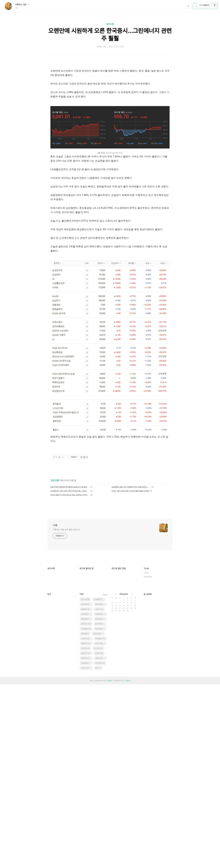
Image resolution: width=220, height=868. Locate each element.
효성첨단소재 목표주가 (87, 798)
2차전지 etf (85, 832)
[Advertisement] (110, 87)
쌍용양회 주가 (86, 827)
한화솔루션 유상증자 (101, 798)
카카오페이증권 (101, 788)
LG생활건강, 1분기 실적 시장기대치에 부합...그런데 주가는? (70, 632)
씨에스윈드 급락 (101, 842)
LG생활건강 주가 (100, 783)
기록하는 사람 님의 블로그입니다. (66, 670)
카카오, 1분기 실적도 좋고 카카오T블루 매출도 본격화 (130, 632)
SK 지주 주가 (98, 832)
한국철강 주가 (100, 822)
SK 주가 (98, 852)
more (105, 778)
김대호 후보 (99, 837)
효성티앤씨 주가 (101, 808)
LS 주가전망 (85, 783)
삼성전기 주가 (86, 837)
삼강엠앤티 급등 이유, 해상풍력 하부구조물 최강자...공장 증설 (131, 628)
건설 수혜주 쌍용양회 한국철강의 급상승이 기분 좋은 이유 (70, 628)
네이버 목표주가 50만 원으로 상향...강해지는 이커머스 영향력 (70, 636)
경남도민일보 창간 (99, 817)
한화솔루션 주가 (87, 803)
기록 (55, 666)
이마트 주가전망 (87, 842)
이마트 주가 (99, 793)
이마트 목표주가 (87, 822)
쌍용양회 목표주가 (87, 793)
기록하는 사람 (22, 5)
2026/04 (124, 778)
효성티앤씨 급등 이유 (87, 788)
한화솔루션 (85, 817)
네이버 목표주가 (101, 827)
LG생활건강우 (86, 813)
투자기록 (110, 24)
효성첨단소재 (100, 847)
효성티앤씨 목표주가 (101, 813)
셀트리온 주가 (86, 808)
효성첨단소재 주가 (101, 803)
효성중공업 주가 (87, 847)
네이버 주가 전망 (87, 852)
